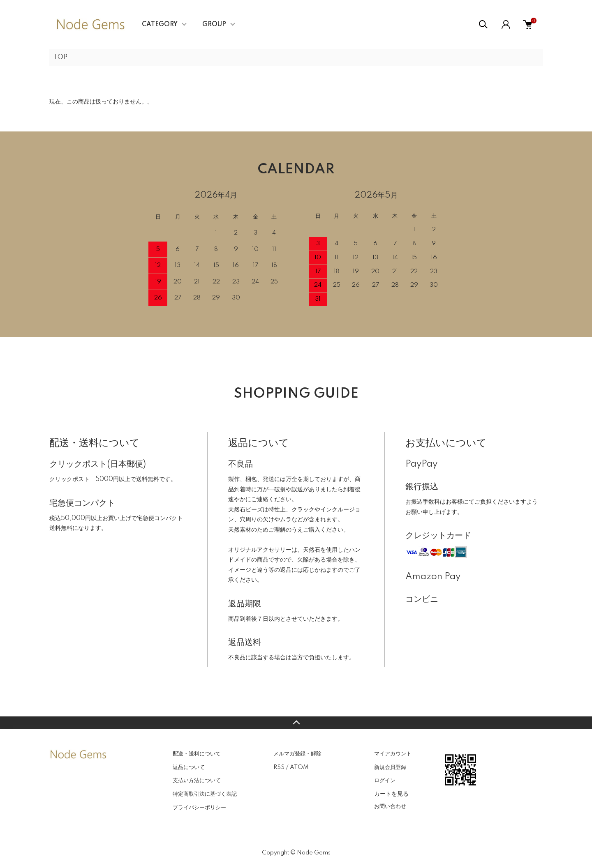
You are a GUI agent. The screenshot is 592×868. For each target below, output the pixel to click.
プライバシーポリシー (199, 808)
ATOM (299, 767)
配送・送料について (197, 754)
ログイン (385, 781)
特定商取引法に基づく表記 (205, 794)
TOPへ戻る (296, 723)
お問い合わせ (390, 806)
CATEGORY (160, 25)
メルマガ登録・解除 (297, 754)
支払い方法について (197, 781)
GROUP (214, 25)
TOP (60, 58)
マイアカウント (393, 754)
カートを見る (391, 794)
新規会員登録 (390, 767)
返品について (189, 767)
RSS (279, 767)
